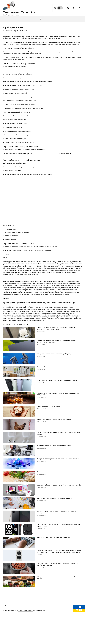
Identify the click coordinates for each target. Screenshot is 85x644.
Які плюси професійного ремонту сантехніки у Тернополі (54, 490)
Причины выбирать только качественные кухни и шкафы (54, 411)
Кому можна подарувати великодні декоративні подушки (54, 464)
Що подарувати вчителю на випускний (48, 451)
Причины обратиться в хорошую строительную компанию (54, 543)
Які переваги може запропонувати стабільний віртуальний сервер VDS (58, 503)
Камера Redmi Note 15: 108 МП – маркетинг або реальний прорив (57, 425)
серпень (26, 369)
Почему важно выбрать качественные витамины (51, 516)
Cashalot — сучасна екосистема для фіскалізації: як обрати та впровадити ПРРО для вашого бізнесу (56, 373)
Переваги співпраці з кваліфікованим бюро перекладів (53, 582)
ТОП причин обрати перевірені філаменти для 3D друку (54, 398)
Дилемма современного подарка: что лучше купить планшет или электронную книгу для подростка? (56, 386)
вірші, (13, 369)
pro (10, 369)
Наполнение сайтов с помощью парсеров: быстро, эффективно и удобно (59, 530)
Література (8, 75)
